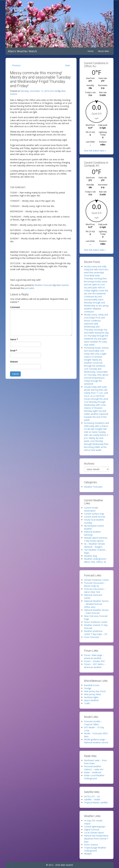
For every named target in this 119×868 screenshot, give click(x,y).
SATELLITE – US (92, 796)
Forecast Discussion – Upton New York (95, 590)
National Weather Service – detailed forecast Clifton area (96, 604)
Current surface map (94, 514)
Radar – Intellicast (93, 772)
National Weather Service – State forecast (96, 611)
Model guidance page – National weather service (96, 741)
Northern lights (91, 697)
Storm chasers (91, 845)
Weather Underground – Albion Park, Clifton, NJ (96, 560)
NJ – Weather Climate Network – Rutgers (94, 545)
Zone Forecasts (92, 637)
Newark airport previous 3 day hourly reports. (96, 539)
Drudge (88, 688)
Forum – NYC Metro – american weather (95, 666)
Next (68, 65)
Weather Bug (90, 556)
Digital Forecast (92, 830)
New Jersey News (93, 694)
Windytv (88, 854)
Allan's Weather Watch (22, 51)
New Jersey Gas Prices (95, 691)
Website (14, 362)
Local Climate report (94, 833)
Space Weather (91, 700)
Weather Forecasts (44, 285)
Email (14, 351)
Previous (16, 65)
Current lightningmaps (95, 827)
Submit (15, 374)
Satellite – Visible (92, 799)
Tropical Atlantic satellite (96, 802)
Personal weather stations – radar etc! (94, 768)
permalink (29, 288)
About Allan (104, 51)
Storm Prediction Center (96, 622)
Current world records (95, 517)
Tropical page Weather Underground (95, 849)
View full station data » (95, 151)
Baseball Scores (92, 685)
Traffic (87, 703)
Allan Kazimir (63, 285)
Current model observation (91, 509)
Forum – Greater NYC (95, 661)
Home (90, 51)
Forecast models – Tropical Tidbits (93, 723)
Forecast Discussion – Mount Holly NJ (95, 584)
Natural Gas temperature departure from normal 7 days (96, 839)
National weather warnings (92, 533)
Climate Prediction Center (96, 580)
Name (14, 339)
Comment (15, 307)
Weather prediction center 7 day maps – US (96, 633)
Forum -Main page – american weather (94, 657)
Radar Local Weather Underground (94, 777)
